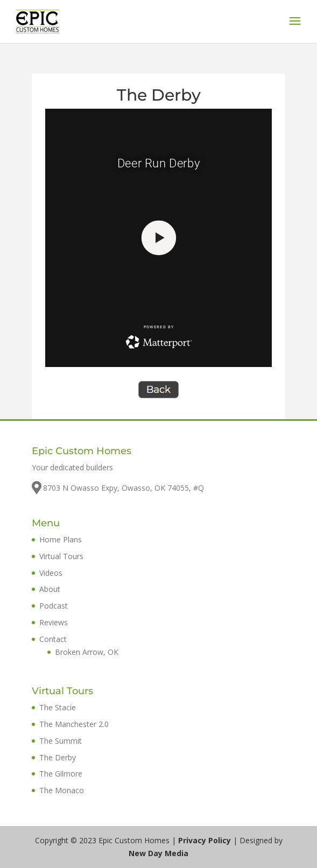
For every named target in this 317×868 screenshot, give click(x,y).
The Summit (61, 741)
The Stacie (58, 707)
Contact (53, 639)
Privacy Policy (205, 840)
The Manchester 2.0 (74, 724)
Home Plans (61, 539)
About (50, 589)
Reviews (54, 622)
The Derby (58, 757)
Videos (51, 573)
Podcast (54, 606)
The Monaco (62, 790)
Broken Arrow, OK (87, 652)
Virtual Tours (61, 556)
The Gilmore (61, 774)
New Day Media (158, 853)
